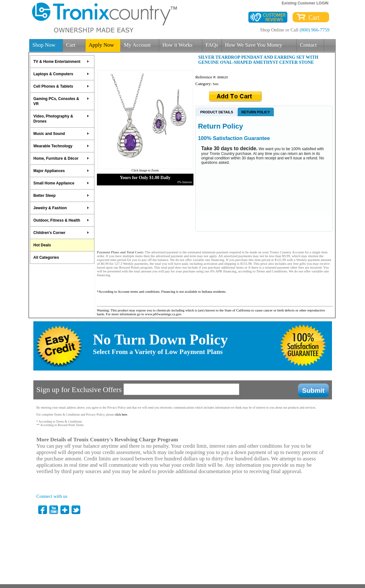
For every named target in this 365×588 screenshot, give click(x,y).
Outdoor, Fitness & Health (61, 220)
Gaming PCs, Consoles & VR (61, 101)
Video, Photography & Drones (61, 119)
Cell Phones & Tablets (61, 86)
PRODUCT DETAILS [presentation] (217, 112)
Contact (308, 45)
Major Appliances (61, 171)
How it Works (177, 45)
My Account (137, 45)
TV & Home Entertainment (61, 62)
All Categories (46, 257)
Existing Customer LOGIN (305, 3)
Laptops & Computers (61, 74)
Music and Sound (61, 134)
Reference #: (206, 77)
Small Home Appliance (61, 183)
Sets (216, 84)
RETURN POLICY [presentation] (256, 112)
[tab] (217, 112)
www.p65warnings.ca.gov (163, 314)
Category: (204, 84)
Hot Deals (42, 245)
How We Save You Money (253, 45)
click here (121, 414)
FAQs (212, 45)
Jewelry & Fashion (61, 208)
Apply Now (101, 45)
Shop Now (44, 45)
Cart (312, 17)
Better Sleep (61, 196)
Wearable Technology (61, 146)
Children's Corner (61, 233)
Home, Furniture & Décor (61, 158)
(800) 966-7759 (314, 30)
